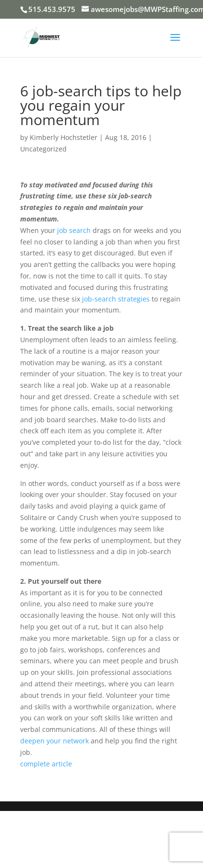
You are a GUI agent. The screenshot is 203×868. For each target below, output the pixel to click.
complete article (46, 764)
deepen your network (54, 741)
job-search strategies (116, 299)
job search (74, 230)
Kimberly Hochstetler (64, 137)
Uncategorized (43, 149)
